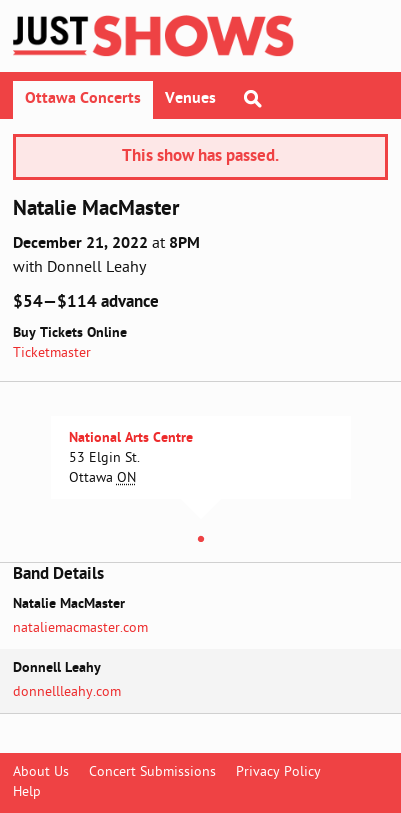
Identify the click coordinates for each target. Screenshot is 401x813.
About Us (41, 772)
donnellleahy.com (67, 692)
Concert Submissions (152, 772)
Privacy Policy (278, 772)
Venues (190, 99)
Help (27, 792)
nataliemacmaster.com (80, 628)
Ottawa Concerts (83, 99)
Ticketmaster (52, 353)
